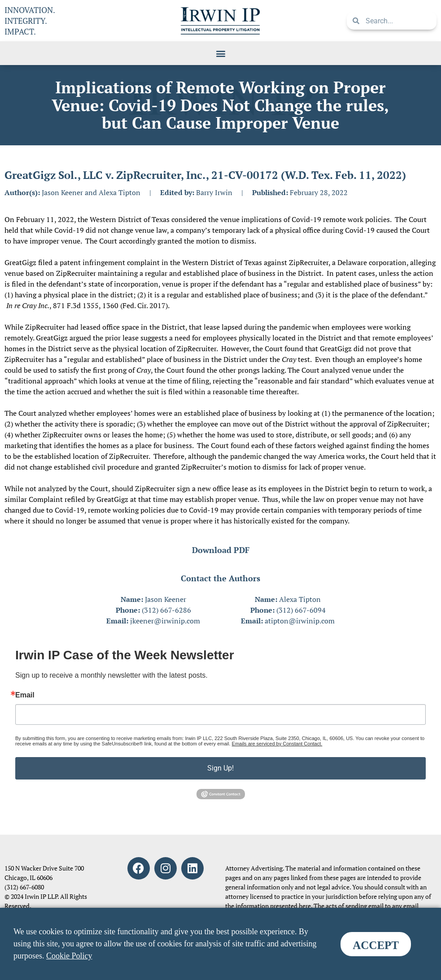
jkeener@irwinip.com (165, 621)
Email (25, 695)
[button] (220, 53)
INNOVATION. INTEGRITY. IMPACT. (30, 21)
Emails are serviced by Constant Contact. (277, 744)
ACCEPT (376, 945)
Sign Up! (220, 768)
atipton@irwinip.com (300, 621)
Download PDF (221, 550)
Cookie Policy (69, 956)
